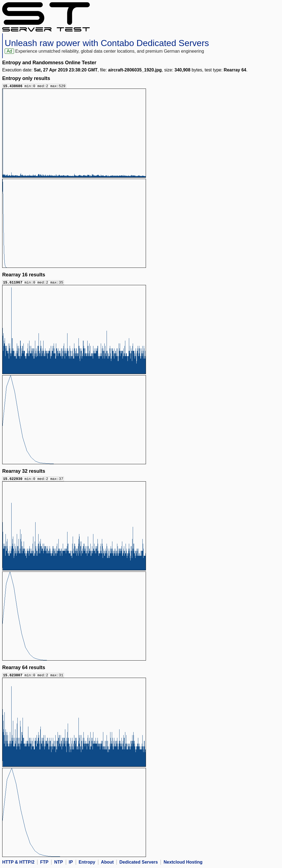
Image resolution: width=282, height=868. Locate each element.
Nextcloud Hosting (183, 863)
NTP (59, 863)
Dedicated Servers (139, 863)
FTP (44, 863)
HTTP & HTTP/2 (18, 863)
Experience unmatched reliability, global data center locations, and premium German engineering (109, 51)
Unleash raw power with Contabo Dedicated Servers (107, 43)
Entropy (87, 863)
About (107, 863)
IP (71, 863)
